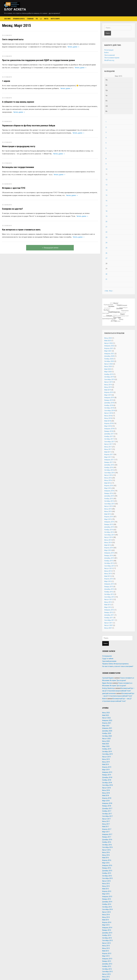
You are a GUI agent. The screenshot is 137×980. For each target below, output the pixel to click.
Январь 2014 (109, 556)
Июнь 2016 (108, 480)
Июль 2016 (108, 478)
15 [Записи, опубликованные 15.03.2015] (106, 195)
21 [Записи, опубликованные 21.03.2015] (106, 227)
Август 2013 (109, 568)
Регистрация (109, 50)
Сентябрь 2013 (110, 566)
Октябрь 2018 (109, 408)
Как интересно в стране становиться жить (21, 230)
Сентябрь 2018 (110, 411)
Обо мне (7, 19)
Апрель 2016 (109, 486)
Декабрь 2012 (109, 589)
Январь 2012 (109, 612)
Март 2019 (108, 395)
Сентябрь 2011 (110, 620)
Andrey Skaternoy (108, 688)
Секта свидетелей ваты (13, 39)
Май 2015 (108, 514)
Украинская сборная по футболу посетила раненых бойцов (29, 126)
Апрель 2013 (109, 579)
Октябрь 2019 (109, 377)
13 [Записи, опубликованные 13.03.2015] (106, 185)
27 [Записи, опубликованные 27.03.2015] (106, 258)
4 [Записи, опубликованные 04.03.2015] (106, 138)
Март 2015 (108, 519)
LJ (41, 19)
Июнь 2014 (108, 543)
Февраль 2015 (109, 522)
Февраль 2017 (109, 460)
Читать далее (74, 47)
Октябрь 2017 (109, 439)
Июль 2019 (108, 385)
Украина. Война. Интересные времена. (116, 664)
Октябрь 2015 (109, 501)
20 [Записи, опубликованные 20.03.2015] (106, 222)
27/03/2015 (8, 142)
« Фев (106, 291)
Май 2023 (108, 341)
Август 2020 (109, 364)
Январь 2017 (109, 462)
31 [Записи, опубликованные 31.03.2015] (106, 279)
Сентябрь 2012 (110, 597)
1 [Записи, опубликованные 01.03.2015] (106, 122)
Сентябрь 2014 (110, 535)
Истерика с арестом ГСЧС (14, 188)
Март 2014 (108, 550)
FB (37, 19)
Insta (46, 19)
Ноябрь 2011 (109, 618)
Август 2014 (109, 537)
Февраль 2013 (109, 584)
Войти (106, 53)
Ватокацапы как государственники (18, 167)
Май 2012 (108, 605)
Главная (30, 19)
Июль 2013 (108, 571)
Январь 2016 (109, 493)
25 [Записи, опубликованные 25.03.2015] (106, 248)
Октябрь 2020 (109, 361)
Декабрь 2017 (109, 434)
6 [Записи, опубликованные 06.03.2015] (106, 148)
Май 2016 (108, 483)
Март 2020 (108, 372)
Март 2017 (108, 457)
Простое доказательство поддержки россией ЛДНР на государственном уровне (39, 60)
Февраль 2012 (109, 610)
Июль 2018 (108, 416)
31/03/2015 (8, 35)
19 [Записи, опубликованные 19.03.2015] (106, 216)
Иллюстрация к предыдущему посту (19, 146)
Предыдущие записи (50, 248)
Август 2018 (109, 413)
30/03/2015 (8, 121)
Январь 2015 (109, 524)
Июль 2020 (108, 366)
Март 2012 (108, 607)
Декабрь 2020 (109, 356)
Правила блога (19, 19)
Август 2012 (109, 599)
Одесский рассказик (109, 661)
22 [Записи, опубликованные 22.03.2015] (106, 232)
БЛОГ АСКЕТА (15, 9)
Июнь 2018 (108, 418)
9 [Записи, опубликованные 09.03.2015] (106, 164)
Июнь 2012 (108, 602)
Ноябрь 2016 (109, 467)
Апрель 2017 (109, 454)
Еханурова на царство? (12, 209)
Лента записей (109, 55)
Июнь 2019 (108, 387)
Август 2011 (109, 623)
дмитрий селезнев (109, 693)
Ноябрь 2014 (109, 530)
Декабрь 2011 (109, 615)
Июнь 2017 (108, 449)
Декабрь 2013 (109, 558)
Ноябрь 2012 (109, 592)
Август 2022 (109, 343)
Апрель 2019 (109, 392)
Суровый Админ (108, 678)
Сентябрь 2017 (110, 442)
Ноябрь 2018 (109, 405)
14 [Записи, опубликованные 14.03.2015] (106, 190)
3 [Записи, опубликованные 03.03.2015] (106, 132)
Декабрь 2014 (109, 527)
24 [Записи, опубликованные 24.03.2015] (106, 243)
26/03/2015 (8, 184)
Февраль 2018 (109, 429)
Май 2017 (108, 452)
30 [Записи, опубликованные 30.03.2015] (106, 274)
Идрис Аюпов (107, 683)
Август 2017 (109, 444)
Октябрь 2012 (109, 594)
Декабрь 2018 (109, 403)
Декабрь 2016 (109, 465)
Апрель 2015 (109, 517)
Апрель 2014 (109, 548)
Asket (104, 699)
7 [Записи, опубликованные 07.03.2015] (106, 153)
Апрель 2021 (109, 348)
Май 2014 (108, 545)
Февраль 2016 (109, 491)
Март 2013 (108, 581)
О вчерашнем (107, 656)
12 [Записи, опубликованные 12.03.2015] (106, 180)
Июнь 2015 (108, 511)
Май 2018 (108, 421)
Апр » (111, 291)
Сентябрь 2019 (110, 379)
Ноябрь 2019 (109, 374)
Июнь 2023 (108, 338)
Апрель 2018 (109, 423)
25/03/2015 (8, 226)
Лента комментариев (112, 58)
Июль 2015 (108, 509)
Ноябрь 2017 (109, 436)
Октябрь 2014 (109, 532)
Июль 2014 (108, 540)
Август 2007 (109, 625)
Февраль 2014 (109, 553)
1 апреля (6, 81)
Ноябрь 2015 (109, 499)
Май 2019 (108, 390)
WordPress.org (109, 60)
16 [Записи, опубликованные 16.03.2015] (106, 201)
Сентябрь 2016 (110, 473)
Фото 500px (55, 19)
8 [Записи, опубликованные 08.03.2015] (106, 159)
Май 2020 (108, 369)
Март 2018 (108, 426)
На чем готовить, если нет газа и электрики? (118, 666)
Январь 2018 (109, 431)
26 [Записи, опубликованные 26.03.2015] (106, 253)
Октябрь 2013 (109, 563)
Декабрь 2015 (109, 496)
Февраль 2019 (109, 398)
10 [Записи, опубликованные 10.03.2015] (106, 169)
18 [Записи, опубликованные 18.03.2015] (106, 211)
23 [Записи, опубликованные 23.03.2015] (106, 237)
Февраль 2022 (109, 346)
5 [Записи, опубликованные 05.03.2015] (106, 143)
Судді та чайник (108, 659)
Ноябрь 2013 (109, 561)
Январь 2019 (109, 400)
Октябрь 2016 (109, 470)
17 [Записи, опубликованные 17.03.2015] (106, 206)
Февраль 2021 (109, 354)
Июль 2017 (108, 447)
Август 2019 (109, 382)
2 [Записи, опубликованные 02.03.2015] (106, 127)
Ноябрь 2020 (109, 359)
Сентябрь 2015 (110, 504)
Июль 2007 (108, 628)
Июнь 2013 (108, 574)
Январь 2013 (109, 587)
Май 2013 (108, 576)
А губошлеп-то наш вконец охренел (18, 102)
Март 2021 (108, 351)
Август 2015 (109, 506)
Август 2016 (109, 475)
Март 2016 (108, 488)
